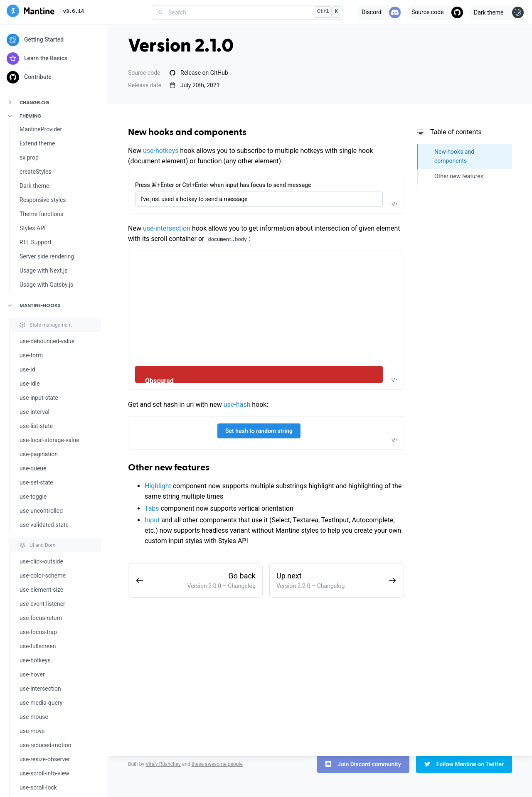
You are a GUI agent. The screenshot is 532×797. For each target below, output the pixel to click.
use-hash (237, 405)
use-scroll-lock (38, 787)
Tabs (152, 508)
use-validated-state (44, 525)
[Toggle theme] (497, 12)
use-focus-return (41, 618)
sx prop (29, 157)
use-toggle (33, 497)
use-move (32, 731)
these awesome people (217, 764)
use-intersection (40, 689)
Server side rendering (47, 256)
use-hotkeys (35, 660)
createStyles (36, 172)
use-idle (30, 384)
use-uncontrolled (41, 511)
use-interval (34, 412)
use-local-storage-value (49, 440)
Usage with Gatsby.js (46, 285)
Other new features (169, 468)
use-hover (32, 674)
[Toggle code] (394, 204)
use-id (27, 369)
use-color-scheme (43, 576)
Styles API (33, 228)
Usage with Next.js (44, 271)
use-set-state (36, 482)
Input (152, 520)
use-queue (33, 468)
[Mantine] (31, 12)
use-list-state (36, 426)
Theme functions (41, 214)
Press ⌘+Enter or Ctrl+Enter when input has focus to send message (223, 185)
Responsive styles (43, 200)
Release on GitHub (199, 73)
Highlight (158, 486)
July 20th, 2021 (195, 85)
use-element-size (41, 590)
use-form (31, 355)
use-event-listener (42, 604)
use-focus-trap (38, 632)
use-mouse (34, 717)
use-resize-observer (45, 759)
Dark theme (34, 186)
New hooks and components (187, 133)
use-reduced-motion (45, 745)
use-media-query (41, 703)
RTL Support (36, 242)
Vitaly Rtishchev (163, 764)
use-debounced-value (47, 341)
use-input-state (39, 398)
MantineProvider (41, 129)
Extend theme (37, 143)
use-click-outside (41, 561)
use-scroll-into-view (44, 773)
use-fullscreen (38, 646)
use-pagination (39, 454)
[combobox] (248, 12)
